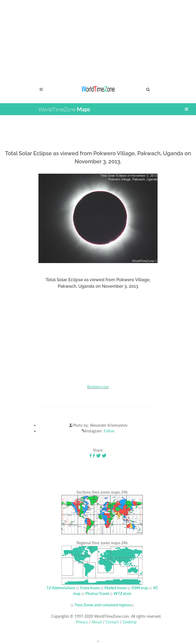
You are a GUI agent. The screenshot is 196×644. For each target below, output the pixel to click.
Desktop (130, 622)
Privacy (82, 622)
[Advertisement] (98, 38)
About (97, 622)
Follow (109, 431)
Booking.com (98, 387)
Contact (112, 622)
